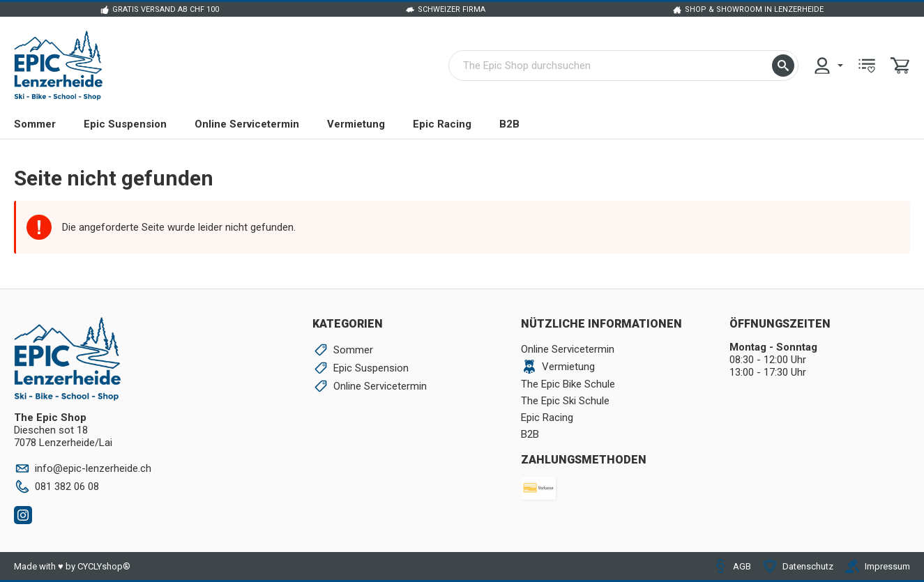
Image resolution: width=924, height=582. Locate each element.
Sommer (35, 124)
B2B (509, 124)
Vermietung (356, 124)
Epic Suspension (125, 124)
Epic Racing (442, 124)
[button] (783, 66)
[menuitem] (828, 66)
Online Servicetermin (247, 124)
